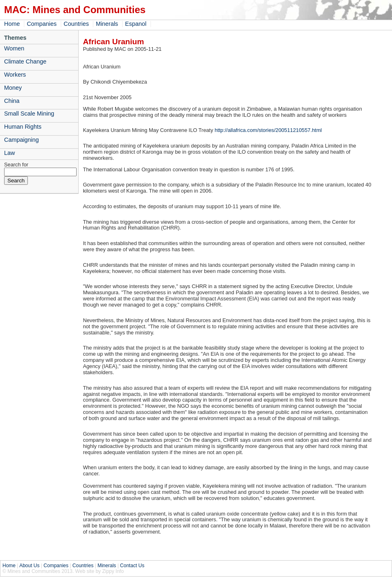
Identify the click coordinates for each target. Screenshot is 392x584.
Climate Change (25, 61)
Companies (42, 24)
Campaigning (22, 140)
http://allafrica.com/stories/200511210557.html (268, 130)
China (12, 101)
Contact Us (132, 566)
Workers (15, 75)
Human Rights (23, 127)
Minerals (107, 24)
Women (14, 48)
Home (12, 24)
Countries (76, 24)
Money (13, 88)
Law (9, 153)
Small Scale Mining (29, 114)
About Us (29, 566)
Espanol (136, 24)
